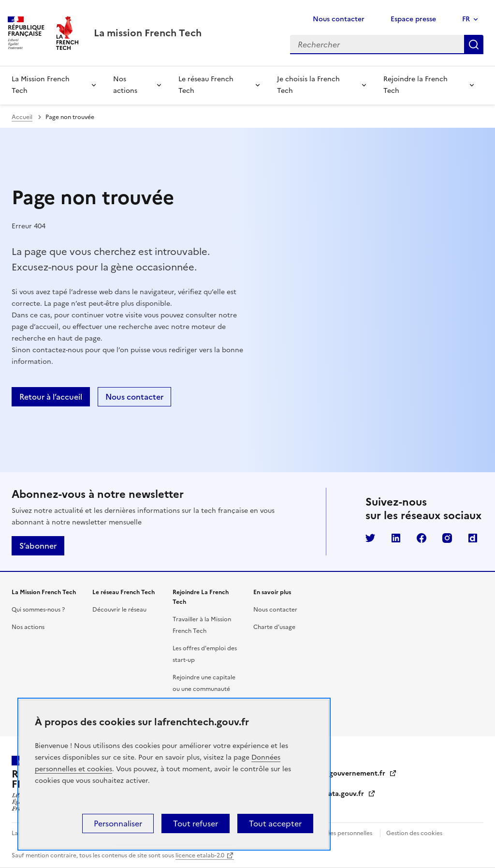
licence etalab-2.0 (200, 855)
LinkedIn (396, 538)
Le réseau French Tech (206, 85)
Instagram (447, 538)
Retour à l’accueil (51, 397)
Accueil (22, 117)
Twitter (370, 538)
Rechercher (474, 45)
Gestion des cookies (414, 833)
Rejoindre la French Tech (415, 85)
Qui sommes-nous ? (38, 610)
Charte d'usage (274, 627)
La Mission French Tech (41, 85)
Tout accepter (275, 823)
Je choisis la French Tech (308, 85)
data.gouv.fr (350, 794)
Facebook (422, 538)
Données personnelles (342, 833)
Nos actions (125, 85)
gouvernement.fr (363, 773)
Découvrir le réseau (119, 610)
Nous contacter (339, 19)
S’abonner (38, 546)
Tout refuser (196, 823)
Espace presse (413, 19)
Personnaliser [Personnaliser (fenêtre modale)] (118, 823)
